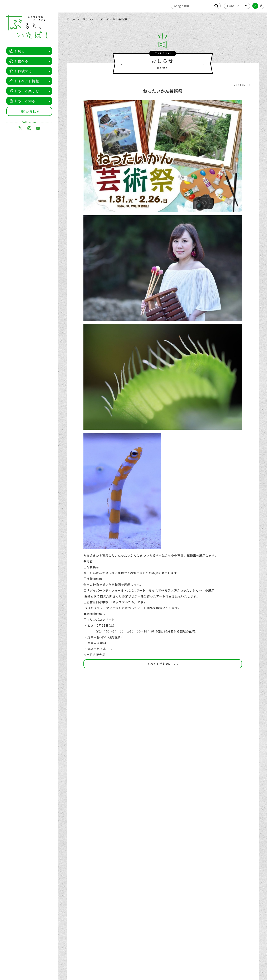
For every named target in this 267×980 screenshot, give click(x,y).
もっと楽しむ (23, 91)
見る (16, 51)
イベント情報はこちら (163, 664)
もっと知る (21, 101)
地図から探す (29, 111)
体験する (20, 71)
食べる (18, 61)
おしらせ (88, 19)
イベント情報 (23, 81)
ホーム (71, 19)
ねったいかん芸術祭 (114, 19)
